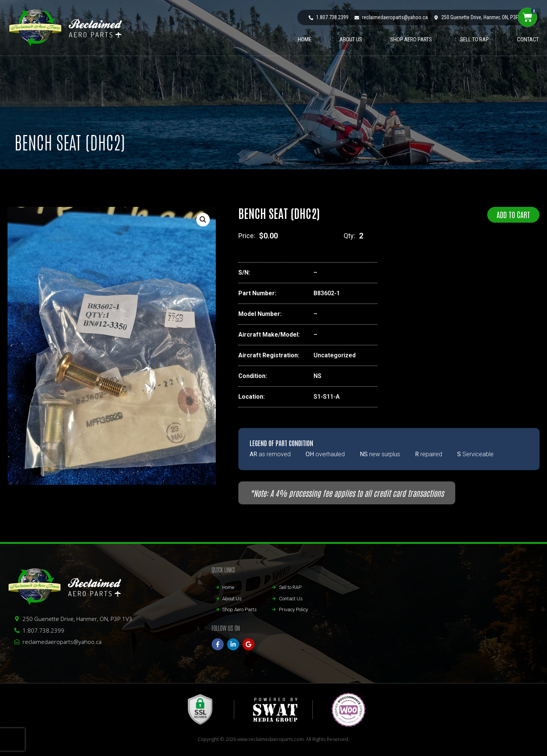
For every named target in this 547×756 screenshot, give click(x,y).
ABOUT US (351, 39)
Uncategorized (335, 355)
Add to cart (513, 214)
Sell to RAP (474, 39)
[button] (203, 220)
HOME (305, 39)
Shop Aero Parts (411, 39)
